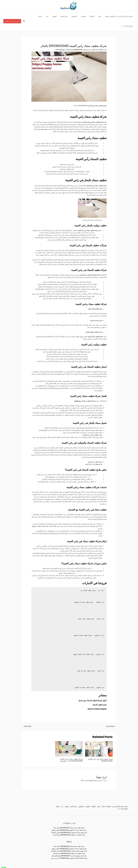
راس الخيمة (69, 16)
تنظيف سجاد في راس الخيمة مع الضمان (81, 500)
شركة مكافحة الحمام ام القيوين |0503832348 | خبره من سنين (69, 849)
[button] (24, 16)
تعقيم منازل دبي (38, 16)
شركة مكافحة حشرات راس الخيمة (92, 425)
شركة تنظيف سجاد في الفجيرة (83, 678)
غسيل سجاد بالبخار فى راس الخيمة (84, 413)
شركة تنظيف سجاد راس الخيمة (81, 107)
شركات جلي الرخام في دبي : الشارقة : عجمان (119, 16)
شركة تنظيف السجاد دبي (87, 581)
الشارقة (94, 16)
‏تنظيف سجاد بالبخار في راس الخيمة (77, 170)
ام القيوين (79, 16)
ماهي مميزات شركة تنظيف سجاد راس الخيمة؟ (76, 554)
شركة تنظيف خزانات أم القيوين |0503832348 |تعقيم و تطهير (69, 821)
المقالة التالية (27, 717)
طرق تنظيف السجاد (99, 695)
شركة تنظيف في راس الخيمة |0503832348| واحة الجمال (81, 40)
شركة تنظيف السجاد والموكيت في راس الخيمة (76, 433)
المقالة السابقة (110, 717)
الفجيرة (87, 16)
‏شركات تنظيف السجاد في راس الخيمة (82, 236)
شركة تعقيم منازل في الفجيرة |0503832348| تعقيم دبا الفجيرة (69, 823)
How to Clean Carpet (96, 699)
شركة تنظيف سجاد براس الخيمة (86, 294)
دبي (54, 16)
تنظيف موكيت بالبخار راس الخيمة (85, 216)
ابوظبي (61, 16)
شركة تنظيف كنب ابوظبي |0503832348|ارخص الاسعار (69, 826)
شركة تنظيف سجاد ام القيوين (81, 626)
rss (68, 832)
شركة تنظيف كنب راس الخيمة (93, 455)
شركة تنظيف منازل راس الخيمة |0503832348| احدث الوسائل (70, 751)
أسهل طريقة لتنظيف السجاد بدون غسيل (91, 691)
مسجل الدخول (93, 771)
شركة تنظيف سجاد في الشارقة (83, 593)
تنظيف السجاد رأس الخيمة (85, 149)
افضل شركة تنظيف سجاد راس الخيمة (82, 386)
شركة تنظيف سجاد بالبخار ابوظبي (82, 645)
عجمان (48, 16)
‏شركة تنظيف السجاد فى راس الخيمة (83, 260)
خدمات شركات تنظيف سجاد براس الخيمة (80, 477)
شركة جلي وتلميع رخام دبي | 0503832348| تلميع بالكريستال (69, 846)
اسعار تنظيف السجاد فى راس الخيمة (83, 357)
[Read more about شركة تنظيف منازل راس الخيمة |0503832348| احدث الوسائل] (69, 739)
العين (101, 16)
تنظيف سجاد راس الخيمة (86, 128)
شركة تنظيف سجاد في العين (85, 661)
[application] (33, 16)
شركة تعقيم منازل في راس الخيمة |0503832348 (102, 751)
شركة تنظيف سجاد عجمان (85, 609)
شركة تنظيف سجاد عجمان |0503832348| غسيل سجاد (69, 818)
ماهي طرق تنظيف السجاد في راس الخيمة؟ (79, 460)
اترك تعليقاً (103, 40)
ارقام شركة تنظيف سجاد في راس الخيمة (80, 531)
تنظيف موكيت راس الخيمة (90, 335)
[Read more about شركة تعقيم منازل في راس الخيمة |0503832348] (99, 739)
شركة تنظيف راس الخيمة (95, 452)
